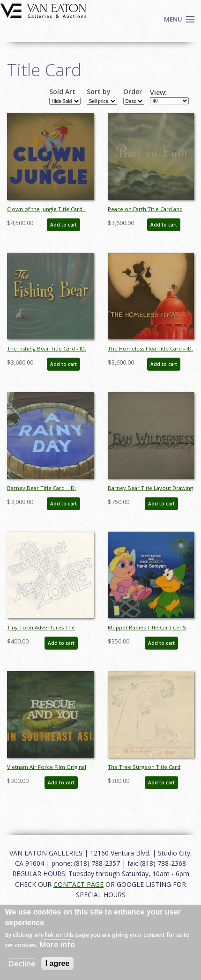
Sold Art (62, 92)
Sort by (99, 92)
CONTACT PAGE (78, 884)
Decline (22, 964)
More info (57, 944)
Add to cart (63, 225)
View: (158, 93)
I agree (58, 963)
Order (133, 92)
